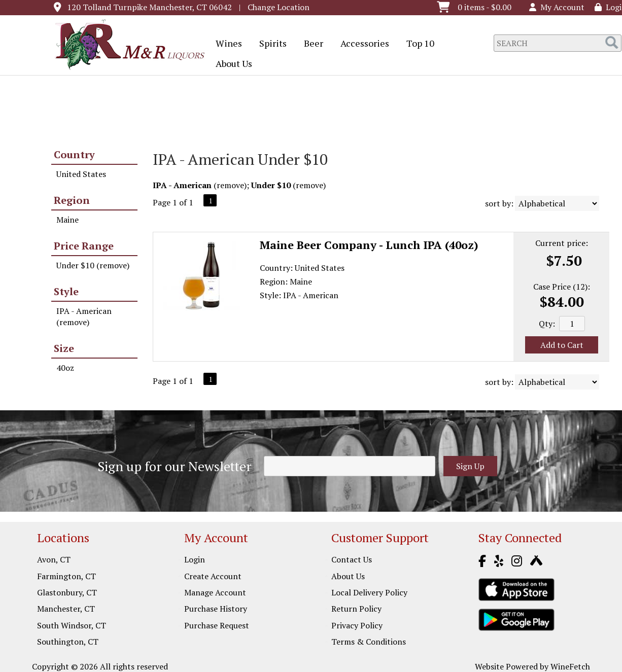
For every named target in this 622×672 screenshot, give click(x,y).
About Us (231, 64)
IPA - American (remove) (84, 316)
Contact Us (352, 559)
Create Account (213, 576)
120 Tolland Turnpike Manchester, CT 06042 (149, 7)
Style (66, 291)
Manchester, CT (66, 609)
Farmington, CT (66, 576)
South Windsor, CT (72, 625)
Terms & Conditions (369, 642)
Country (74, 154)
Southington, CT (68, 642)
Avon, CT (54, 559)
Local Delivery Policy (369, 592)
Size (64, 348)
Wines (226, 44)
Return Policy (356, 609)
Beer (310, 44)
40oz (65, 368)
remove (230, 185)
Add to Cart (562, 345)
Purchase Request (217, 625)
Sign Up (470, 466)
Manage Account (215, 592)
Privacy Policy (357, 625)
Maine (67, 220)
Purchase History (216, 609)
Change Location (279, 7)
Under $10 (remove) (93, 265)
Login (195, 559)
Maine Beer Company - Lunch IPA (369, 245)
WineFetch (570, 666)
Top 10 (417, 44)
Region (72, 200)
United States (81, 174)
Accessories (361, 44)
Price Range (84, 246)
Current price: (562, 243)
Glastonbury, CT (67, 592)
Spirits (270, 44)
